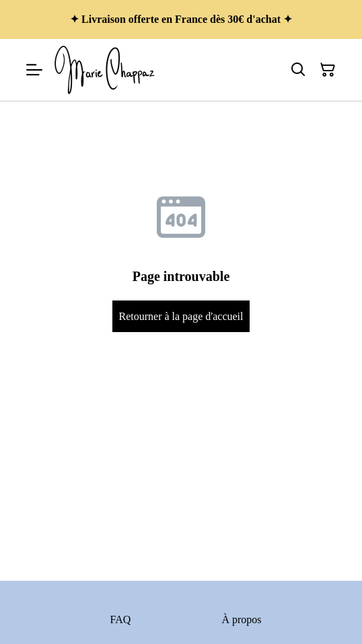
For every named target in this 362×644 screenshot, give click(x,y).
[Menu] (34, 70)
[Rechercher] (298, 70)
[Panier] (328, 70)
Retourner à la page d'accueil (181, 316)
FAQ (121, 619)
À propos (241, 619)
